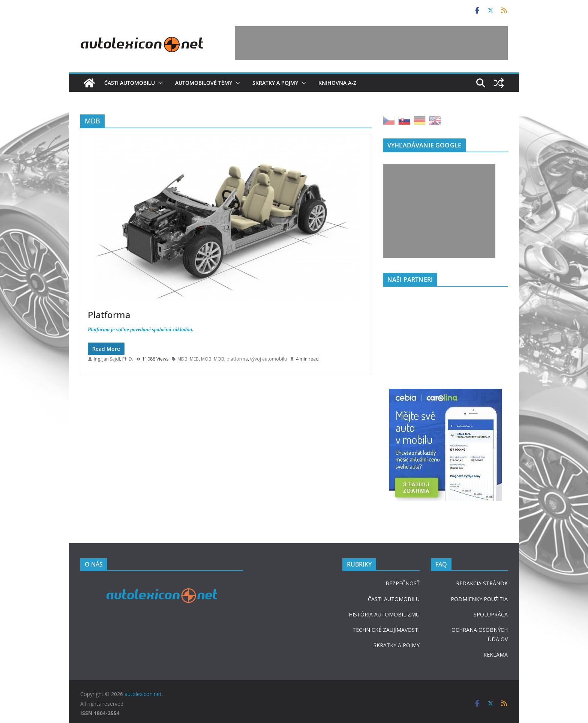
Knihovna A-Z (337, 83)
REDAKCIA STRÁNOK (482, 583)
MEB (194, 359)
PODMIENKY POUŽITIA (479, 599)
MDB (182, 359)
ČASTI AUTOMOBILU (394, 599)
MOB (206, 359)
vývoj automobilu (268, 359)
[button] (159, 83)
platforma (237, 359)
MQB (219, 359)
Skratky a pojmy (275, 83)
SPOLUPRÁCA (491, 614)
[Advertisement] (371, 43)
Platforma (109, 315)
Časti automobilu (130, 83)
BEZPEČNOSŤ (403, 583)
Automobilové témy (204, 83)
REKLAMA (496, 655)
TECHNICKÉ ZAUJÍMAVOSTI (386, 630)
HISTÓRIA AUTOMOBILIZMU (384, 614)
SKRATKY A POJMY (397, 645)
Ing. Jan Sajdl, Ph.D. (113, 359)
